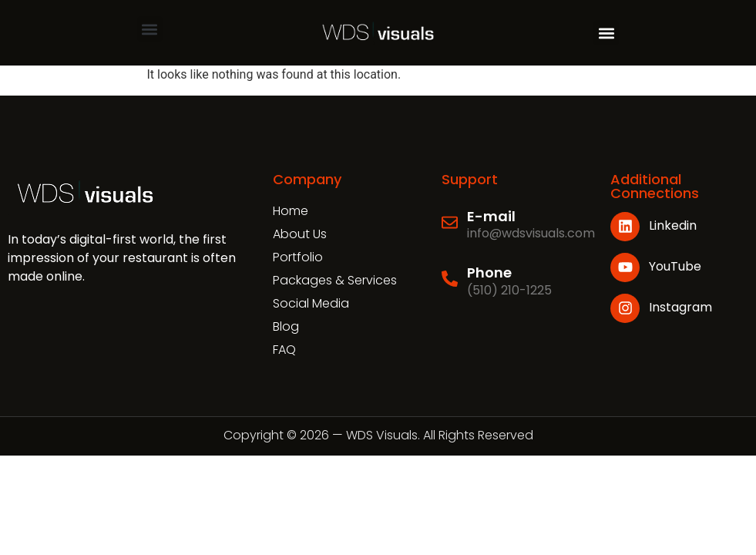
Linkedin (673, 225)
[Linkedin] (625, 227)
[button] (150, 29)
